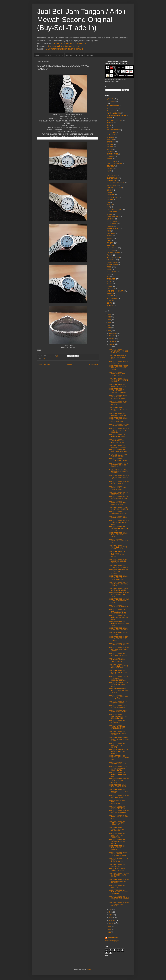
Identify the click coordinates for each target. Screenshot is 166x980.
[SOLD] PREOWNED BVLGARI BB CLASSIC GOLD (119, 797)
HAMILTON (111, 195)
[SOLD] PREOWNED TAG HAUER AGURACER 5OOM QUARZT (119, 618)
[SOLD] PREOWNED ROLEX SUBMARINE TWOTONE (118, 414)
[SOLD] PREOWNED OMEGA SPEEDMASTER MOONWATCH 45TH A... (118, 397)
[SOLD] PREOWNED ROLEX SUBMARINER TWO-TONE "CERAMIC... (118, 380)
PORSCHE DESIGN (114, 257)
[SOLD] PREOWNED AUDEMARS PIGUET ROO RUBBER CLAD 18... (118, 716)
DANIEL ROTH (112, 161)
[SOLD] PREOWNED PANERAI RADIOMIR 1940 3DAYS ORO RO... (119, 875)
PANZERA (111, 245)
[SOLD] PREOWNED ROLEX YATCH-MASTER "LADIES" (118, 566)
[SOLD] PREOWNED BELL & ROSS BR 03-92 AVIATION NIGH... (118, 817)
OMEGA (110, 238)
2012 (109, 932)
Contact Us (90, 55)
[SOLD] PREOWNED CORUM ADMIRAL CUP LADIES (118, 589)
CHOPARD (111, 152)
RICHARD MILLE (113, 262)
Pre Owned (59, 55)
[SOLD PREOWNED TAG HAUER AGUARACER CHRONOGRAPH (117, 660)
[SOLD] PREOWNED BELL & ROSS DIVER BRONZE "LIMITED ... (118, 561)
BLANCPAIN (111, 135)
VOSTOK (110, 301)
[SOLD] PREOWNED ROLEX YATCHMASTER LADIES (118, 517)
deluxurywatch (113, 938)
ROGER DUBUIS (113, 265)
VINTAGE (110, 296)
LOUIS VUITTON (113, 224)
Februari (112, 920)
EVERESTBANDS (113, 178)
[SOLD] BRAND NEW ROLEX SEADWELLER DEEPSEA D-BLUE (118, 685)
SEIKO (109, 269)
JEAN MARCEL (112, 212)
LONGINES (111, 219)
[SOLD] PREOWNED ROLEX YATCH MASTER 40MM (118, 711)
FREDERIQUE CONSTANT (116, 183)
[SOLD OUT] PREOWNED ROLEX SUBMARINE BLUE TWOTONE (119, 691)
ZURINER (110, 306)
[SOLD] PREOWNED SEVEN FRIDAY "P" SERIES (118, 702)
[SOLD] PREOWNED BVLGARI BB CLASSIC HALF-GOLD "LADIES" (119, 649)
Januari (112, 923)
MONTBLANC (112, 233)
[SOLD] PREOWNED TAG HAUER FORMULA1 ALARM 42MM (119, 624)
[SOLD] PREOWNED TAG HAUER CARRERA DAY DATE (117, 775)
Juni (111, 909)
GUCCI (110, 192)
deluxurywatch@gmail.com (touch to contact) (63, 49)
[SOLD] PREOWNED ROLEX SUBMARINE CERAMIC (118, 446)
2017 (109, 325)
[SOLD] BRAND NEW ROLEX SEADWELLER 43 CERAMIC (118, 572)
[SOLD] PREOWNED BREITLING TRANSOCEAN (119, 606)
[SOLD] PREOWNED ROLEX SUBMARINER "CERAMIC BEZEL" (118, 791)
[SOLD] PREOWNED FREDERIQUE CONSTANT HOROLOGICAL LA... (118, 666)
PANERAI (110, 243)
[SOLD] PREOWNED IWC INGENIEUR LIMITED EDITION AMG (117, 823)
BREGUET (111, 140)
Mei (110, 912)
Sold (109, 277)
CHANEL (110, 149)
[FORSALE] (111, 101)
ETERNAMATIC (112, 176)
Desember (112, 333)
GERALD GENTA (113, 185)
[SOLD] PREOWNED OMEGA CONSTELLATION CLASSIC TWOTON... (119, 739)
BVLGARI (110, 144)
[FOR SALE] (111, 99)
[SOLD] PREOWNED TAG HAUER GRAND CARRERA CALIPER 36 (119, 892)
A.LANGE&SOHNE (113, 106)
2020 (109, 317)
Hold (109, 202)
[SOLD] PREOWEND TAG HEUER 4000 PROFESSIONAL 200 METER (117, 554)
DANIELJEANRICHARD (115, 164)
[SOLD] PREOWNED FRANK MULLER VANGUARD (118, 707)
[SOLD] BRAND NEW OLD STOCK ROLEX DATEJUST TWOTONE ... (119, 409)
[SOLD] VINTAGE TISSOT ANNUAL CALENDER (117, 870)
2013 (109, 929)
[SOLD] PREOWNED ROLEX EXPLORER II (118, 722)
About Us (79, 55)
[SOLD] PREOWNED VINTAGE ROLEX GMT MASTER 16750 (119, 595)
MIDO (109, 231)
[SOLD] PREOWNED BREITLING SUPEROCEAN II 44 (119, 541)
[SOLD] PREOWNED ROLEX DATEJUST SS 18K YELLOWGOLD (118, 835)
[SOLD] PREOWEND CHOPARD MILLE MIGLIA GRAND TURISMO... (118, 503)
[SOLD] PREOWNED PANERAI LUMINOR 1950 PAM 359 (119, 425)
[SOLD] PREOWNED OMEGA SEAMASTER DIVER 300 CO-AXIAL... (118, 639)
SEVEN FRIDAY (112, 272)
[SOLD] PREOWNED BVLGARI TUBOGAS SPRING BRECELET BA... (119, 781)
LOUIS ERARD (112, 221)
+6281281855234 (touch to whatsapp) (69, 43)
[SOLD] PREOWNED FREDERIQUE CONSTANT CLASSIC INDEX (118, 697)
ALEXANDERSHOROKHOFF (116, 116)
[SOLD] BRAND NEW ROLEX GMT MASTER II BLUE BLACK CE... (118, 752)
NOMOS (110, 236)
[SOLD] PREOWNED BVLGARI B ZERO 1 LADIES (119, 483)
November (112, 336)
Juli (110, 347)
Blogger (89, 970)
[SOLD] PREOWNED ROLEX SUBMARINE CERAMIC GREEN (118, 842)
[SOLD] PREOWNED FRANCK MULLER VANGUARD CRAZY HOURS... (119, 768)
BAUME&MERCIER (113, 130)
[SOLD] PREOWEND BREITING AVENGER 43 (118, 763)
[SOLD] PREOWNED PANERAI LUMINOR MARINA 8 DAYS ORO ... (119, 522)
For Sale (69, 55)
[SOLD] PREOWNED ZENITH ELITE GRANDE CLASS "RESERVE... (118, 465)
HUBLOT (110, 204)
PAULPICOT (111, 250)
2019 (109, 320)
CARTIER (110, 147)
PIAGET (110, 255)
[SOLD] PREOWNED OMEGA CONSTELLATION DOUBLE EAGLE (119, 898)
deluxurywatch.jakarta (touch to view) (64, 46)
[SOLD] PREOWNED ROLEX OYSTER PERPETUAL (118, 807)
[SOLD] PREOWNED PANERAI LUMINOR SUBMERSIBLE (119, 644)
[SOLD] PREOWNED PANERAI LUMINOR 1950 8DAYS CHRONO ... (119, 430)
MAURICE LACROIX (114, 229)
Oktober (112, 339)
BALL (109, 128)
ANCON (110, 118)
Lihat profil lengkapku (112, 941)
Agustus (112, 344)
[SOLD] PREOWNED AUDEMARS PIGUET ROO (118, 513)
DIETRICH (111, 168)
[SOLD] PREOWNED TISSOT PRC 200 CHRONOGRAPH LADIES (118, 368)
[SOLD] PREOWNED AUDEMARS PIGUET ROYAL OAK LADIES (117, 441)
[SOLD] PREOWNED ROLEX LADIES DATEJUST (118, 865)
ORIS (109, 241)
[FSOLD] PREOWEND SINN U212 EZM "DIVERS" (118, 455)
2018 (109, 322)
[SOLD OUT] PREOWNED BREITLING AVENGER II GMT (118, 357)
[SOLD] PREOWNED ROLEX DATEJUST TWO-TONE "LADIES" (118, 535)
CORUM (110, 159)
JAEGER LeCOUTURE (115, 209)
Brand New (47, 55)
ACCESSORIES (112, 108)
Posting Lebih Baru (44, 364)
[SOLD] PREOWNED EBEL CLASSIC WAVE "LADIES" (118, 460)
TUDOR (110, 284)
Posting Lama (93, 364)
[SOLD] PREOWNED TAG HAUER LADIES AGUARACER (117, 848)
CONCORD (111, 156)
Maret (111, 918)
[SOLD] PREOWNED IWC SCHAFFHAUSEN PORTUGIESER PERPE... (118, 391)
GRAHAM (110, 190)
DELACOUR (111, 166)
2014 (109, 927)
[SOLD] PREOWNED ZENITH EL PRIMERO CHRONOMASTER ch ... (118, 678)
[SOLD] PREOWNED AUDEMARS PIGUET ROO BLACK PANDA (118, 351)
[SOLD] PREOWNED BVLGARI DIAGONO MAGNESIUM (119, 812)
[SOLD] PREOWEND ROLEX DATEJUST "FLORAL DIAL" (119, 385)
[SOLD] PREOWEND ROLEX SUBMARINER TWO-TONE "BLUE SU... (118, 529)
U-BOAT (110, 286)
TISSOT (110, 281)
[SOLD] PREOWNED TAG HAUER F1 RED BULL (117, 436)
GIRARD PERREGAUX (115, 188)
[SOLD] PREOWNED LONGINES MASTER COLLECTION (117, 829)
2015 (109, 331)
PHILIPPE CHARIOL (114, 253)
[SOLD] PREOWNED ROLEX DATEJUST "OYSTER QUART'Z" (118, 745)
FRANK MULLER (113, 180)
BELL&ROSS (111, 132)
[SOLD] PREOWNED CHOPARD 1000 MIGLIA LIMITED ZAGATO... (118, 374)
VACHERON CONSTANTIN (116, 291)
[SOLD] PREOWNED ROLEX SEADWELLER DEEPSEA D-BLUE (118, 672)
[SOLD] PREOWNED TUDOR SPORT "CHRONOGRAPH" (119, 508)
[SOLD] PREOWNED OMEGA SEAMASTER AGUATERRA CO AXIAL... (119, 584)
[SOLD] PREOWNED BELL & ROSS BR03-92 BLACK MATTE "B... (118, 403)
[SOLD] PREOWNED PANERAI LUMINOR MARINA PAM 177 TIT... (119, 601)
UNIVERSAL (111, 289)
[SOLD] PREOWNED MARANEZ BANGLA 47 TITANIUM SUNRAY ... (117, 488)
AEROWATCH (112, 111)
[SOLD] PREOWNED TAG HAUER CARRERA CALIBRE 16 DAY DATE (117, 611)
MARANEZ (111, 226)
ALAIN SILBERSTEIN (114, 113)
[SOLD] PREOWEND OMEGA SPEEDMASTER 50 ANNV (118, 498)
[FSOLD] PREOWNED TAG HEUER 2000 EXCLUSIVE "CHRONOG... (118, 471)
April (111, 915)
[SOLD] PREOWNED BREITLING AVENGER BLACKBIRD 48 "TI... (117, 727)
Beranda (69, 364)
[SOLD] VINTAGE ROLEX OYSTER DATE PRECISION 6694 (119, 758)
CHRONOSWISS (113, 154)
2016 (109, 328)
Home (37, 55)
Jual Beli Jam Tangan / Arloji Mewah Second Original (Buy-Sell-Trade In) (81, 20)
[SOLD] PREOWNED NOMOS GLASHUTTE (118, 363)
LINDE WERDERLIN (114, 217)
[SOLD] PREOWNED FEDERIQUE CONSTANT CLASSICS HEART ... (118, 547)
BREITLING (111, 142)
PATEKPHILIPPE (113, 248)
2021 (109, 314)
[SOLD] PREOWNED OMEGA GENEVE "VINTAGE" (118, 493)
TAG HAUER (111, 279)
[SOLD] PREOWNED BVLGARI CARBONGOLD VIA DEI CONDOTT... (119, 881)
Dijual (109, 171)
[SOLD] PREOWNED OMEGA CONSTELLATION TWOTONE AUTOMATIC (118, 854)
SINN (109, 274)
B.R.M (109, 125)
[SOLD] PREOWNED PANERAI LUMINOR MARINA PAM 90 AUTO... (119, 477)
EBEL (43, 359)
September (113, 341)
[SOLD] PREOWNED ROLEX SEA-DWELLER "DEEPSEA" (119, 655)
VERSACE (111, 294)
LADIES (110, 214)
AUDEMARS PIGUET (114, 120)
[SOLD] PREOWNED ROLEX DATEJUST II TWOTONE (118, 451)
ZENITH (110, 303)
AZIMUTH (110, 123)
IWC (109, 207)
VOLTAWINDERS (113, 298)
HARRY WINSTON (113, 197)
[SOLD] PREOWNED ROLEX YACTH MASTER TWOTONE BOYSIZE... (118, 578)
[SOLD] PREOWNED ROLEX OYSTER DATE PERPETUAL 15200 (118, 420)
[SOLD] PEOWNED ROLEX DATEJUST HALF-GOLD (118, 786)
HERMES (110, 200)
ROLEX (110, 267)
